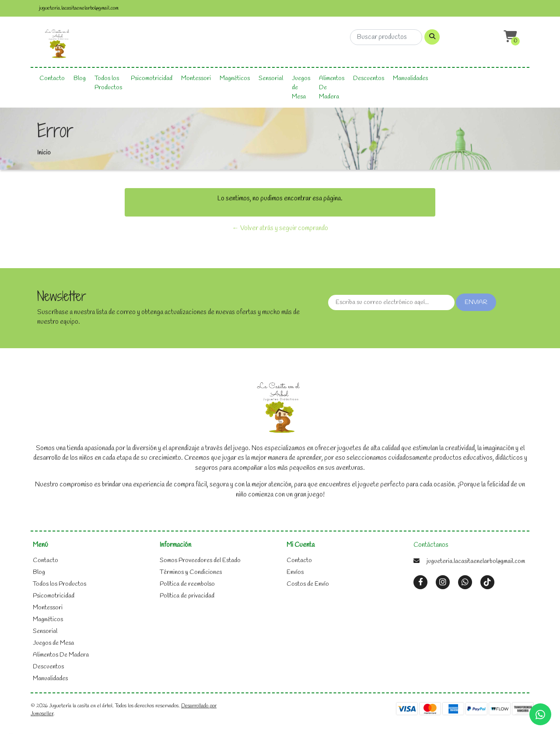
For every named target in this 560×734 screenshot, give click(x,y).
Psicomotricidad (152, 79)
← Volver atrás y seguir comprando (280, 228)
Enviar (476, 302)
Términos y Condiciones (191, 572)
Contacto (52, 79)
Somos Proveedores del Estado (200, 561)
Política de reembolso (187, 584)
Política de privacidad (187, 596)
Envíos (295, 572)
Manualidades (410, 79)
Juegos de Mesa (301, 88)
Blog (80, 79)
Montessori (196, 79)
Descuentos (369, 79)
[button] (509, 37)
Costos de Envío (308, 584)
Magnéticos (235, 79)
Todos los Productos (108, 83)
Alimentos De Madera (332, 88)
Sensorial (271, 79)
